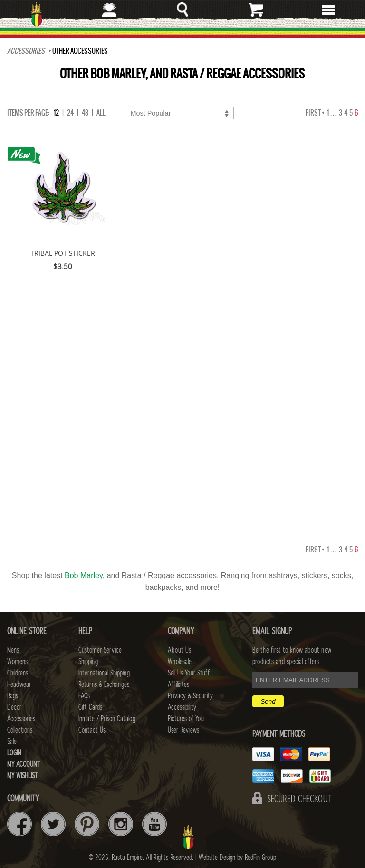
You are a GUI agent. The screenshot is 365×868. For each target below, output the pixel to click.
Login (14, 753)
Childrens (18, 673)
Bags (13, 696)
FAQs (84, 696)
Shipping (88, 662)
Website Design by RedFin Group (237, 858)
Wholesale (180, 662)
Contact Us (92, 730)
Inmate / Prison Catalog (107, 719)
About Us (179, 650)
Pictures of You (186, 719)
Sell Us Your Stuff (189, 673)
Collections (20, 730)
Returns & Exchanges (104, 685)
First (315, 113)
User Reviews (183, 730)
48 (85, 113)
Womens (17, 662)
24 (70, 113)
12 (56, 113)
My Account (24, 764)
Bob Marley (84, 575)
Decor (14, 707)
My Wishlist (23, 776)
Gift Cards (90, 707)
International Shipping (104, 673)
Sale (12, 742)
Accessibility (182, 707)
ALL (101, 113)
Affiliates (178, 685)
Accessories (26, 51)
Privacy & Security (190, 696)
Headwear (19, 685)
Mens (13, 650)
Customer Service (100, 650)
